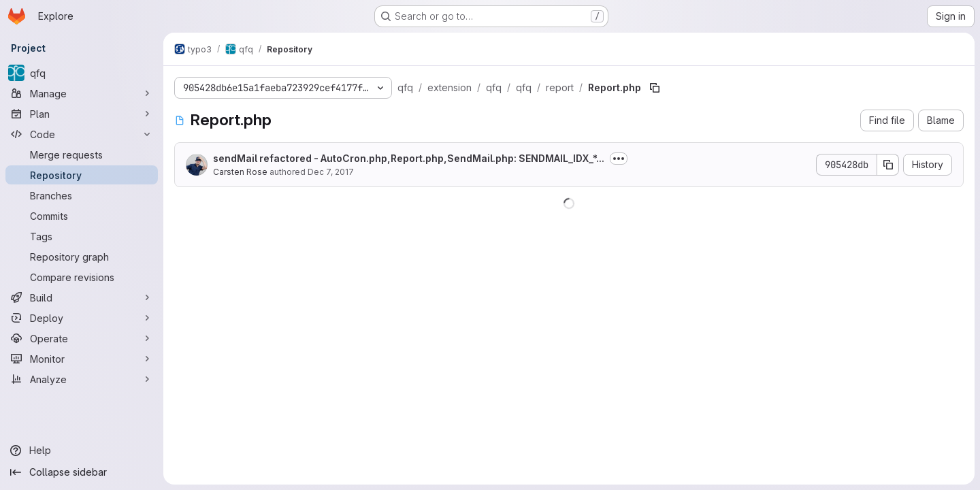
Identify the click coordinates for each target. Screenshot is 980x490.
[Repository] (82, 175)
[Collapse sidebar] (82, 472)
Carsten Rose (240, 172)
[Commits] (82, 216)
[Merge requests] (82, 154)
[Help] (82, 451)
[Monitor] (82, 359)
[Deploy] (82, 318)
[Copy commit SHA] (888, 165)
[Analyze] (82, 379)
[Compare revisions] (82, 277)
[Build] (82, 297)
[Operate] (82, 338)
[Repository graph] (82, 257)
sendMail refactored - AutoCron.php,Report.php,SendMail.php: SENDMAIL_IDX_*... (409, 158)
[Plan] (82, 114)
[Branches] (82, 195)
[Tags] (82, 236)
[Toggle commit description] (619, 159)
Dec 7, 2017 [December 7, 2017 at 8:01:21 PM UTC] (331, 172)
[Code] (82, 134)
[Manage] (82, 93)
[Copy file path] (655, 88)
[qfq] (82, 73)
